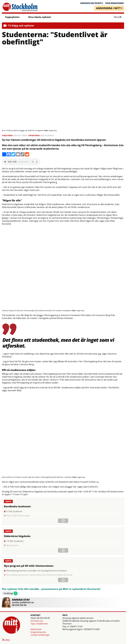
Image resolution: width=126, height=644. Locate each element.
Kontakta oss (37, 621)
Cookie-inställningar (40, 635)
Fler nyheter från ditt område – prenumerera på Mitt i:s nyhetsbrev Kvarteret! (51, 589)
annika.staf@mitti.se (23, 602)
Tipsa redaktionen (39, 624)
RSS (6, 640)
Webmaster (36, 629)
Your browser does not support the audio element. (21, 162)
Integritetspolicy (38, 632)
